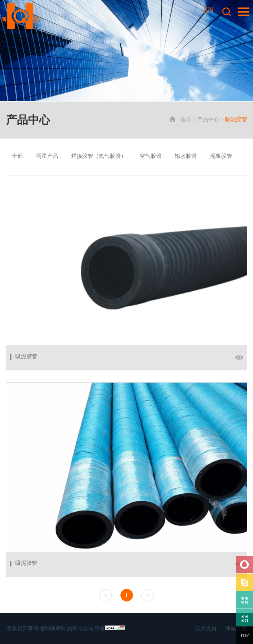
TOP (244, 635)
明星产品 (47, 156)
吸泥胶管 (236, 119)
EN (208, 10)
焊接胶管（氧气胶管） (99, 156)
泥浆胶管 (221, 156)
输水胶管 (186, 156)
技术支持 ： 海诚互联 (221, 628)
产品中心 (208, 119)
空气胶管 (151, 156)
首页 (186, 119)
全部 (17, 156)
